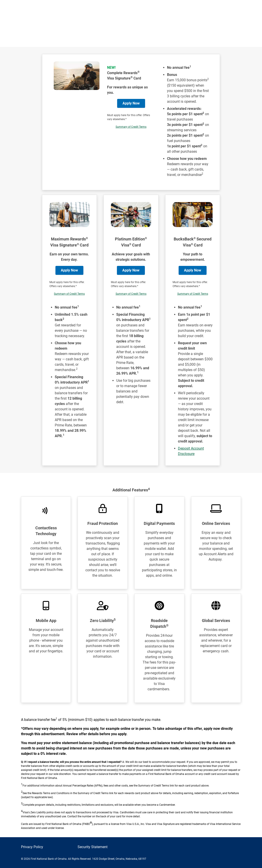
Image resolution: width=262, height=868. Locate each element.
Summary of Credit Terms (131, 127)
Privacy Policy (32, 847)
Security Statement (93, 847)
